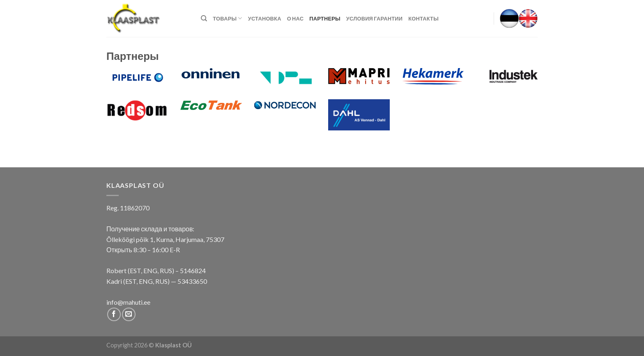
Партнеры (325, 18)
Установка (265, 18)
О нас (296, 18)
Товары (227, 18)
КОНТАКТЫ (423, 18)
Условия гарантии (374, 18)
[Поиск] (204, 18)
